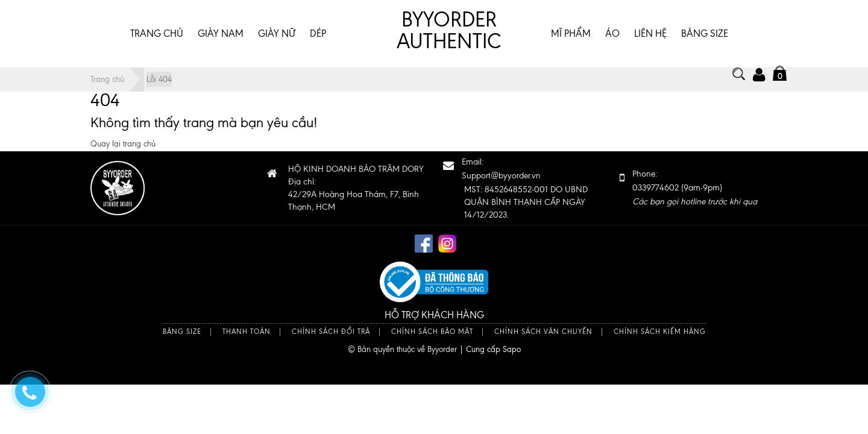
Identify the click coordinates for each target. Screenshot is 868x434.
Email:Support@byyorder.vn (501, 169)
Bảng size (182, 332)
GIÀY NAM (221, 33)
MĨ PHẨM (571, 33)
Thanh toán (247, 332)
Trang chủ (157, 33)
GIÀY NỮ (277, 33)
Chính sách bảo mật (432, 332)
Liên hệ (650, 33)
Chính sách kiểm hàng (660, 332)
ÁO (612, 33)
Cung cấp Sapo (493, 349)
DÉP (318, 33)
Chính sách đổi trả (331, 332)
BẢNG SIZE (705, 33)
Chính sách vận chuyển (543, 332)
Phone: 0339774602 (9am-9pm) (695, 188)
